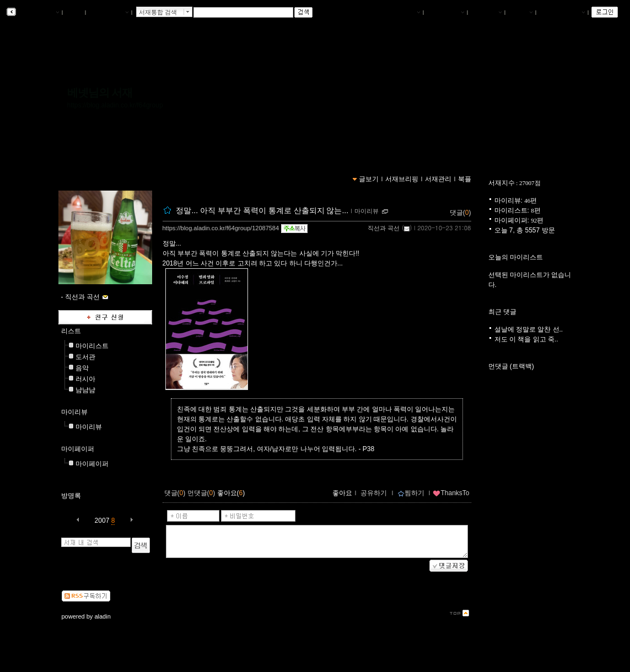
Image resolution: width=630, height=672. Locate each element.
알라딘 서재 (38, 13)
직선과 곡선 (384, 228)
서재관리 (486, 13)
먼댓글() (201, 493)
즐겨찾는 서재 (562, 13)
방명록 (71, 496)
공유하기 (374, 493)
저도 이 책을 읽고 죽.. (526, 339)
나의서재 (405, 13)
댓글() (461, 213)
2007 (102, 521)
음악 (82, 368)
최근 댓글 (502, 312)
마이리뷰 (74, 412)
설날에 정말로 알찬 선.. (529, 329)
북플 (74, 13)
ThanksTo (451, 493)
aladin (102, 616)
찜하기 (411, 493)
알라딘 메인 (108, 13)
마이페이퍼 (78, 449)
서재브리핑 (445, 13)
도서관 (85, 357)
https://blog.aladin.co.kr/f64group (115, 105)
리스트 (71, 331)
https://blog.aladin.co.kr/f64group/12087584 (221, 228)
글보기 (369, 179)
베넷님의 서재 (100, 93)
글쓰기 (520, 13)
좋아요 (342, 493)
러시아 (85, 379)
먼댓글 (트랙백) (511, 366)
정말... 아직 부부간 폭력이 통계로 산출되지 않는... (262, 210)
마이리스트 (92, 346)
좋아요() (231, 493)
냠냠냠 (85, 390)
